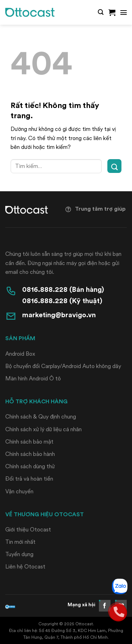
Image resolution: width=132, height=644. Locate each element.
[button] (101, 12)
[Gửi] (114, 166)
